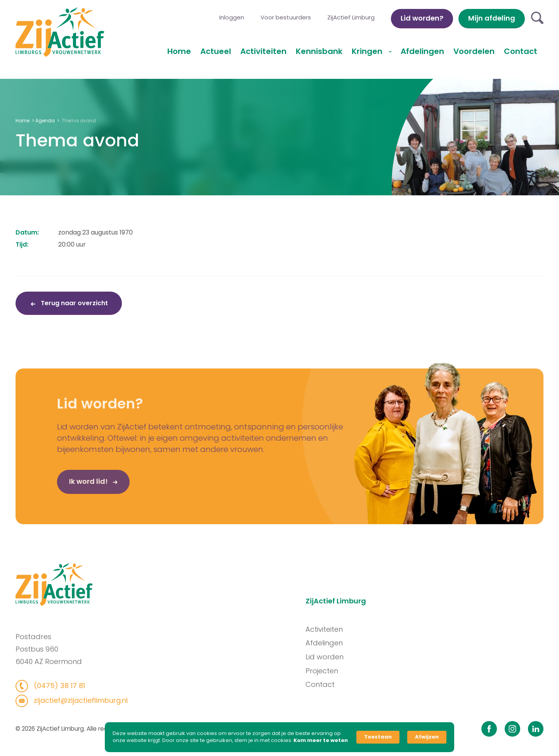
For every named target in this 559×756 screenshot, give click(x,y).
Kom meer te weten (321, 740)
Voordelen (474, 51)
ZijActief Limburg (351, 17)
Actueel (216, 51)
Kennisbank (319, 51)
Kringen (368, 51)
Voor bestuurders (286, 17)
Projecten (358, 671)
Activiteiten (263, 51)
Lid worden (361, 657)
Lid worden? (422, 18)
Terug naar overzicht (74, 303)
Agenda (45, 121)
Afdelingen (422, 51)
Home (179, 51)
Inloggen (232, 17)
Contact (521, 51)
